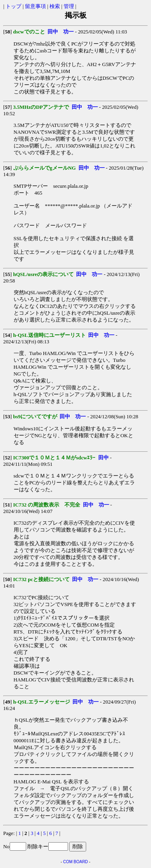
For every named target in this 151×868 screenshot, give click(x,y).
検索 (55, 6)
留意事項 (35, 6)
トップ (13, 6)
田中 (103, 458)
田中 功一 (61, 32)
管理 (69, 6)
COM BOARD (76, 862)
